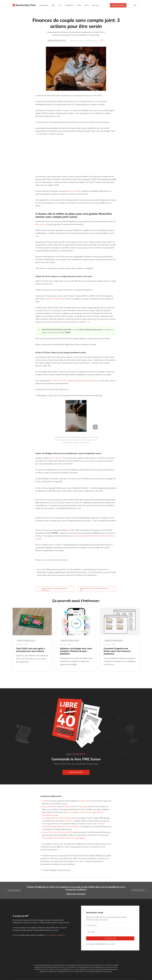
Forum (87, 5)
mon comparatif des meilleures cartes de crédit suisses (64, 838)
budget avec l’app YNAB (54, 299)
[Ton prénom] (110, 925)
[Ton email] (110, 932)
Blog (53, 5)
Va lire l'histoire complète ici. (55, 935)
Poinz (45, 832)
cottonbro (47, 560)
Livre (60, 5)
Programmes (69, 5)
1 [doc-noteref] (89, 487)
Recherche (96, 5)
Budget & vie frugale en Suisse (57, 41)
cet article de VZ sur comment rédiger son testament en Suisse (75, 381)
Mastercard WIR (66, 832)
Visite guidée (44, 5)
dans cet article (74, 191)
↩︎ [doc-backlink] (98, 575)
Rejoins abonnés (118, 5)
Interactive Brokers (50, 806)
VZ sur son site (56, 458)
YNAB (45, 801)
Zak (96, 101)
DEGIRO (68, 806)
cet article (68, 821)
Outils (79, 5)
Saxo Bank (84, 806)
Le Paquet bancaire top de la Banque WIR (59, 818)
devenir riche (85, 801)
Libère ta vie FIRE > (76, 772)
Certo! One (52, 832)
